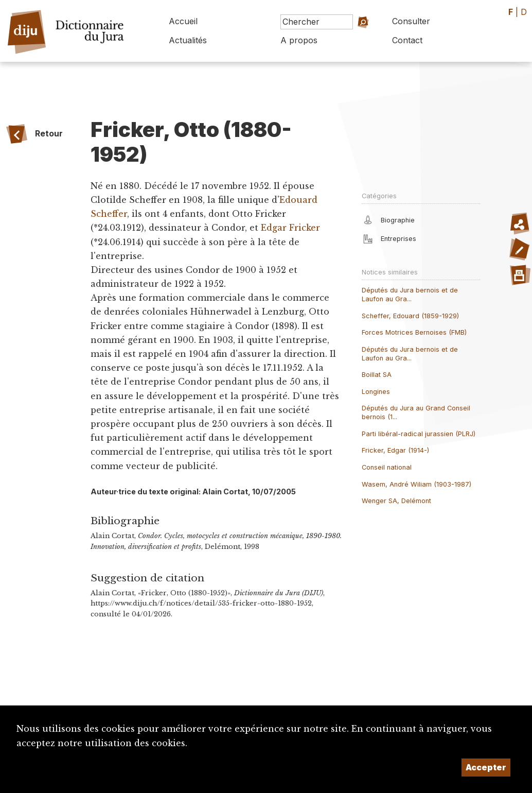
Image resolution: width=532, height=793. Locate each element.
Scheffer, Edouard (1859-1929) (410, 316)
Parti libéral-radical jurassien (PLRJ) (419, 434)
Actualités (188, 40)
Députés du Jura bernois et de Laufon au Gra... (410, 295)
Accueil (183, 21)
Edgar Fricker (290, 228)
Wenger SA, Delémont (396, 501)
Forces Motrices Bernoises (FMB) (414, 332)
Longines (376, 392)
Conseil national (387, 467)
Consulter (411, 21)
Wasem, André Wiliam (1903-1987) (416, 484)
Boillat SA (377, 375)
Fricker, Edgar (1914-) (395, 450)
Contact (407, 40)
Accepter (486, 767)
